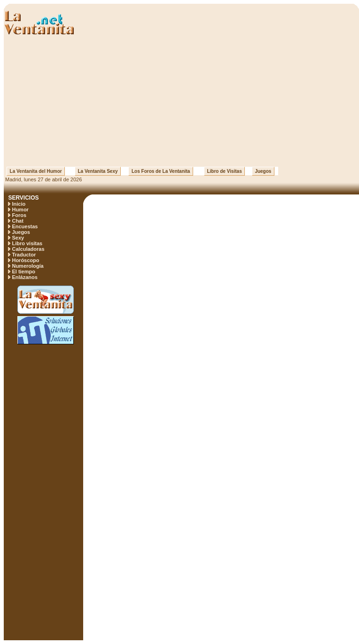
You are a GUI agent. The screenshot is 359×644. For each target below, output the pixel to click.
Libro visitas (27, 243)
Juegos (263, 171)
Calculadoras (28, 249)
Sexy (18, 238)
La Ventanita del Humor (36, 171)
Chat (17, 221)
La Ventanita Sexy (98, 171)
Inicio (19, 204)
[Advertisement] (182, 101)
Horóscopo (25, 260)
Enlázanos (24, 277)
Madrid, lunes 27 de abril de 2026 (43, 179)
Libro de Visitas (224, 171)
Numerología (27, 266)
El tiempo (23, 272)
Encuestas (25, 226)
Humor (20, 209)
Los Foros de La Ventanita (161, 171)
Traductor (24, 255)
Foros (19, 215)
